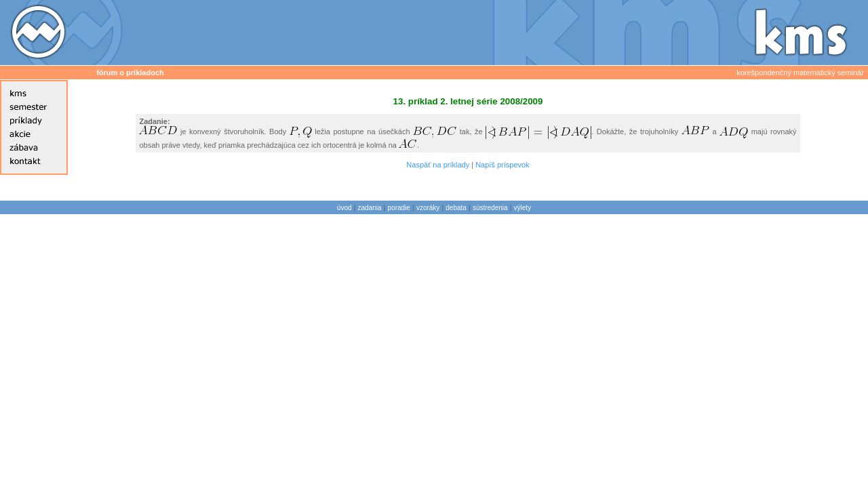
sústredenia (490, 208)
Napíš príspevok (502, 165)
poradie (399, 208)
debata (456, 208)
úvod (344, 208)
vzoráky (428, 208)
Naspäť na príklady (438, 165)
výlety (523, 208)
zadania (370, 208)
